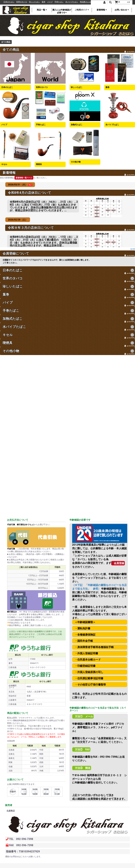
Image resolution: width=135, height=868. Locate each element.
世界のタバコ (23, 2)
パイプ (51, 2)
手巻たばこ (60, 2)
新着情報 (102, 10)
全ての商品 (6, 42)
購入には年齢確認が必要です (62, 10)
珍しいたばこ (36, 2)
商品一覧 (42, 10)
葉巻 (45, 2)
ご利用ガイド (82, 10)
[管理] (133, 249)
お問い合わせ (122, 10)
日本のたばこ (10, 2)
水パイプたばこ (73, 2)
